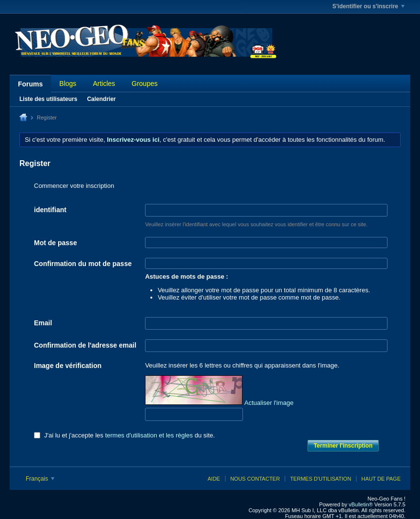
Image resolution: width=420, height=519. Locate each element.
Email (43, 323)
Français (40, 479)
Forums (30, 84)
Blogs (68, 84)
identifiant (50, 210)
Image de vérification (68, 366)
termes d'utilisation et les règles (149, 435)
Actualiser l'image (269, 403)
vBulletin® (361, 504)
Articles (104, 84)
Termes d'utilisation (321, 479)
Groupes (145, 84)
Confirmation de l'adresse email (85, 345)
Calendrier (101, 99)
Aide (214, 479)
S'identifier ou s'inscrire (368, 6)
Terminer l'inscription (343, 446)
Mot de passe (56, 243)
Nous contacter (255, 479)
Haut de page (381, 479)
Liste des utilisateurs (48, 99)
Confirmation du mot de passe (83, 264)
